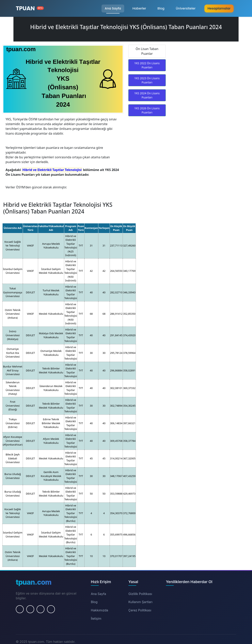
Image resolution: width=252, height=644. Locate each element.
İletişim (96, 619)
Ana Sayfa (113, 8)
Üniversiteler (186, 8)
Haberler (139, 8)
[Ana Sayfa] (30, 8)
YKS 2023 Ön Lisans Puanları (147, 80)
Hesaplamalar (219, 8)
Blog (161, 8)
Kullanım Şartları (140, 602)
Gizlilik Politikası (140, 594)
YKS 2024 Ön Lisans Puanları (147, 95)
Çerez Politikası (140, 610)
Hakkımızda (100, 610)
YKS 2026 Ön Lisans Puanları (147, 110)
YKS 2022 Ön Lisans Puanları (147, 65)
